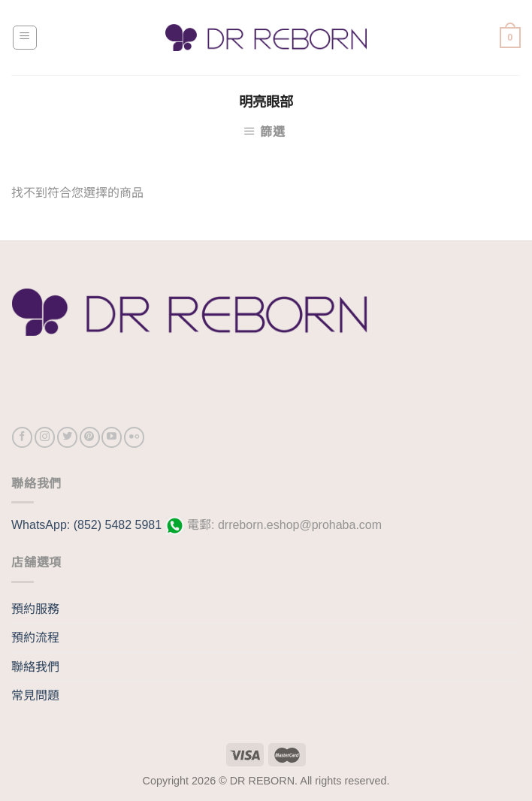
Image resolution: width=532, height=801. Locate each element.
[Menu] (25, 38)
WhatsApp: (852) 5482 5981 (88, 525)
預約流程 (35, 638)
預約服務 (35, 609)
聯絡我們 (35, 667)
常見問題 (35, 695)
